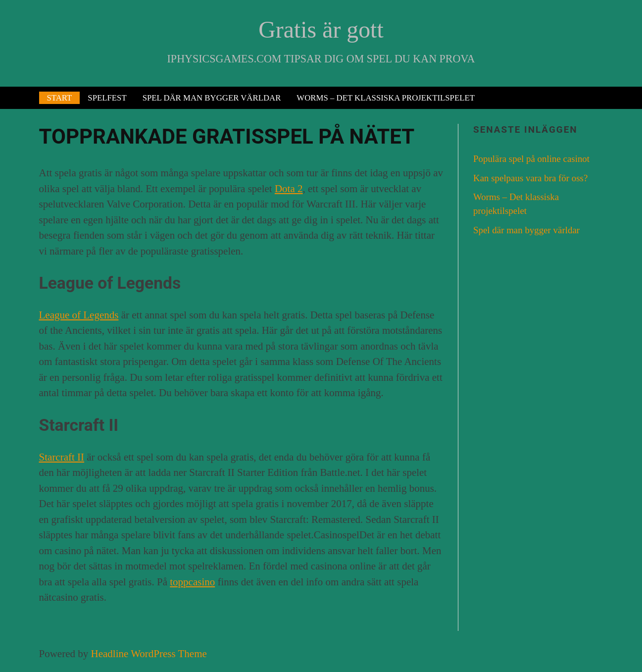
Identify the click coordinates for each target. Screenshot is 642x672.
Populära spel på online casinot (531, 159)
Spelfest (107, 98)
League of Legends (79, 315)
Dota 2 (289, 189)
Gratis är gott (321, 29)
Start (60, 98)
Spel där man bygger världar (212, 98)
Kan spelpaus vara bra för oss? (530, 178)
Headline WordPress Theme (148, 654)
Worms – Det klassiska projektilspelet (386, 98)
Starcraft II (62, 457)
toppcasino (192, 582)
